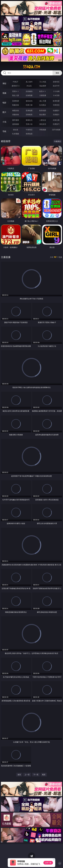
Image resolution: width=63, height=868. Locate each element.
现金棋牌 (43, 86)
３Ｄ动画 (56, 91)
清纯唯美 (29, 115)
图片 (4, 112)
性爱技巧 (56, 124)
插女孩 (16, 130)
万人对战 (43, 82)
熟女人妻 (16, 95)
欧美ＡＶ (43, 91)
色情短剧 (29, 134)
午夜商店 (29, 130)
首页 (19, 775)
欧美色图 (43, 110)
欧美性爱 (56, 101)
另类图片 (56, 115)
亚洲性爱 (16, 101)
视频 (4, 93)
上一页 (27, 775)
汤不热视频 (56, 130)
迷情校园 (16, 124)
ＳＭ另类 (56, 95)
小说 (4, 122)
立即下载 (48, 863)
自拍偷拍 (29, 91)
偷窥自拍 (16, 110)
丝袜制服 (29, 95)
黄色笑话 (43, 124)
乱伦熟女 (43, 105)
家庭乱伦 (29, 120)
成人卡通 (43, 101)
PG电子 (16, 82)
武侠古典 (56, 120)
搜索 (57, 73)
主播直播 (43, 95)
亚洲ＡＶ (16, 91)
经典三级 (29, 105)
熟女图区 (43, 115)
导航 (4, 131)
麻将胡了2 (16, 86)
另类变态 (56, 105)
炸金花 (29, 86)
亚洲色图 (29, 110)
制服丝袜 (16, 105)
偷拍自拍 (29, 101)
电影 (4, 103)
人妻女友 (43, 120)
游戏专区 (56, 82)
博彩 (4, 83)
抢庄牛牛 (56, 86)
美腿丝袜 (16, 115)
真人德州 (29, 82)
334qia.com (31, 67)
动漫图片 (56, 110)
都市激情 (16, 120)
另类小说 (29, 124)
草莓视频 (43, 130)
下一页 (36, 775)
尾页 (44, 775)
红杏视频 (16, 134)
